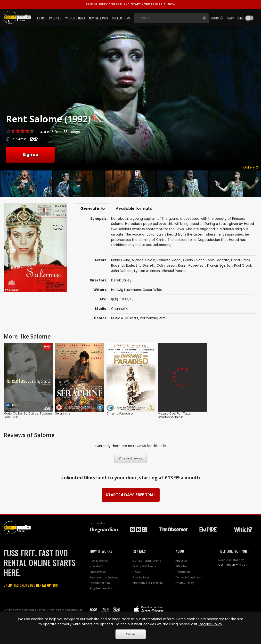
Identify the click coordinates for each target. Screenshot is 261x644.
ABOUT (181, 552)
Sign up (30, 155)
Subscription (98, 572)
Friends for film (100, 584)
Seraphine (63, 414)
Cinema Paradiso (120, 414)
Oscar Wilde (152, 291)
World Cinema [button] (75, 18)
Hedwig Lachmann (126, 291)
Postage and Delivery (104, 578)
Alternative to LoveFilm (148, 584)
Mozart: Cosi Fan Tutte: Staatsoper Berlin (175, 416)
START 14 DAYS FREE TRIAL (131, 496)
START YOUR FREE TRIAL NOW (131, 4)
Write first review (130, 459)
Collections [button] (121, 18)
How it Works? (99, 561)
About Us (181, 561)
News (136, 572)
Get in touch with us (232, 565)
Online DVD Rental (144, 567)
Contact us (183, 572)
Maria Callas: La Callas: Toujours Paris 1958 (28, 416)
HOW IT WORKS (101, 552)
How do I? (96, 567)
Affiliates (181, 567)
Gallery (251, 167)
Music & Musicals (125, 319)
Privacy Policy (184, 584)
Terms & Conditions (189, 578)
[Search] (167, 18)
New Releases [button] (98, 18)
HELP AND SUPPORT (234, 552)
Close (130, 634)
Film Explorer (141, 578)
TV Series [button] (55, 18)
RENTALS (139, 552)
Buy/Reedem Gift (101, 589)
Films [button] (41, 18)
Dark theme (236, 18)
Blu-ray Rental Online (147, 561)
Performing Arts (153, 319)
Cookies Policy (210, 624)
